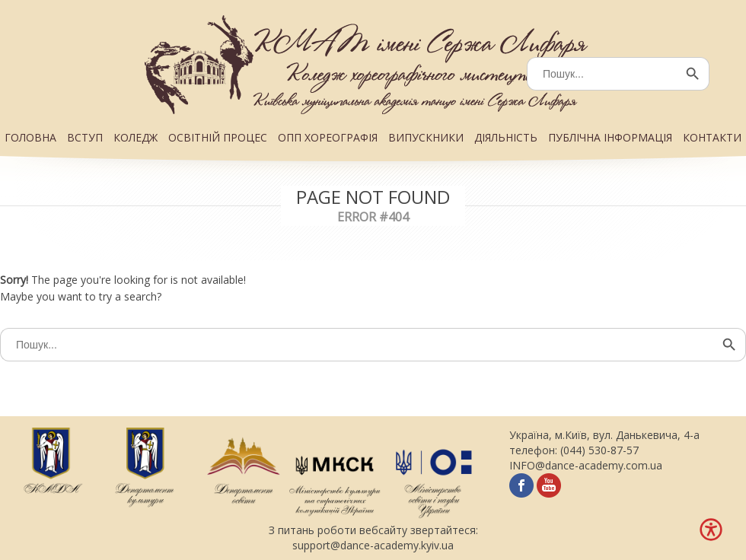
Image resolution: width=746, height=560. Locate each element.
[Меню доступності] (711, 530)
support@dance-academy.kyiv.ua (373, 545)
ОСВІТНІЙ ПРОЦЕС (218, 137)
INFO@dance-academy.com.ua (586, 465)
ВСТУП (85, 137)
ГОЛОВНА (30, 137)
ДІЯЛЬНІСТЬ (506, 137)
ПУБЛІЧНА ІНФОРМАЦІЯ (610, 137)
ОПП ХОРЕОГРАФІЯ (328, 137)
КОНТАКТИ (712, 137)
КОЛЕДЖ (135, 137)
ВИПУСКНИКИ (426, 137)
